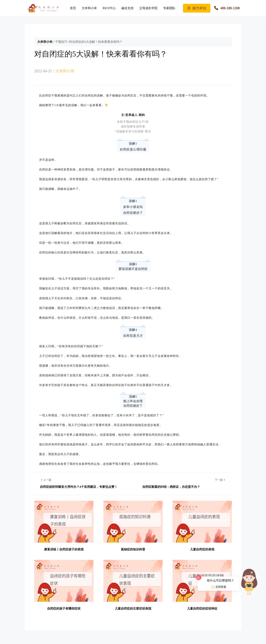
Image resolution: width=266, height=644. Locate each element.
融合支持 (127, 8)
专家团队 (169, 8)
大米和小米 (89, 8)
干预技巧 (61, 42)
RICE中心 (109, 8)
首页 (73, 8)
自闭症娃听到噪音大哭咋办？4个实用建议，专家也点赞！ (79, 487)
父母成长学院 (148, 8)
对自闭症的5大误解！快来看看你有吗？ (96, 42)
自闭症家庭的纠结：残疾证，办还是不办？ (171, 487)
